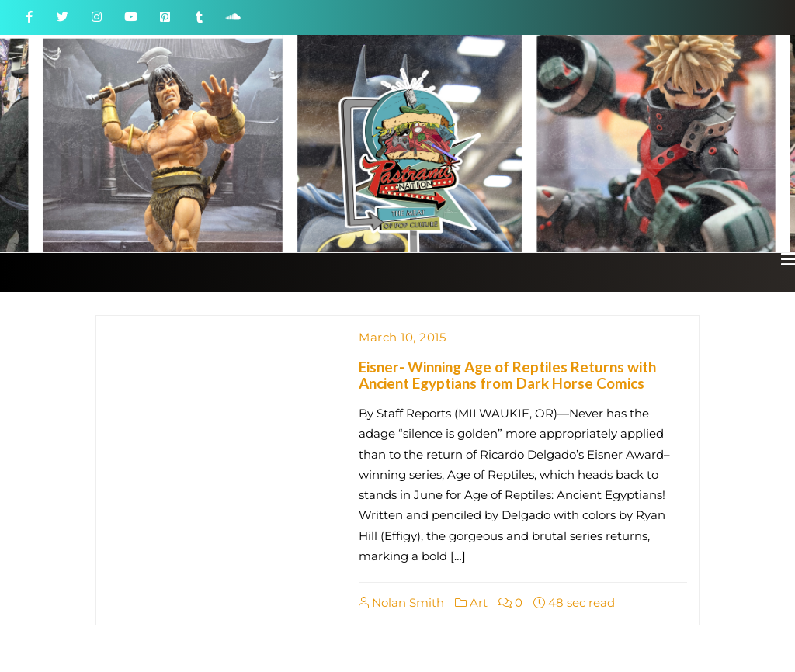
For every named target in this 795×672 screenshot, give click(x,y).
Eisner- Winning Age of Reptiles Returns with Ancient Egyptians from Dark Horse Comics (507, 375)
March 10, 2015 (402, 337)
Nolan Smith (401, 603)
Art (471, 603)
